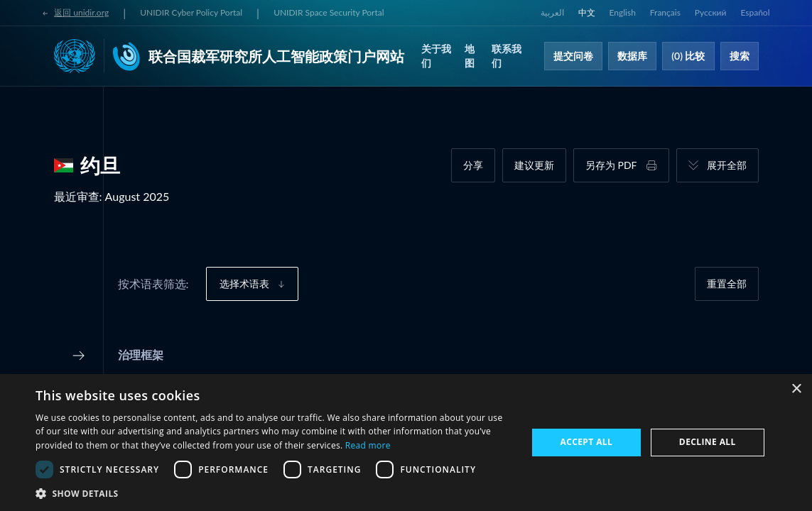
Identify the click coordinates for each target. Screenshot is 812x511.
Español (755, 12)
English (623, 12)
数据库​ (632, 56)
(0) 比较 (688, 56)
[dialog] (406, 443)
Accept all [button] (586, 442)
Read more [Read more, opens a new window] (368, 445)
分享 (473, 165)
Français (665, 12)
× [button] (796, 389)
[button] (274, 493)
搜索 (740, 56)
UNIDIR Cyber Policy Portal (191, 12)
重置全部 (727, 284)
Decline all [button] (708, 442)
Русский (711, 12)
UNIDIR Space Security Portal (329, 12)
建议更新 (534, 165)
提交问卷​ (573, 56)
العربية (552, 12)
